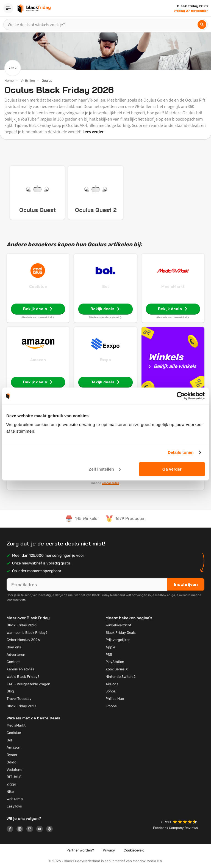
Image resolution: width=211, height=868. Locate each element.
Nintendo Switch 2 (121, 677)
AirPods (112, 684)
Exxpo (105, 360)
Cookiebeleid (134, 850)
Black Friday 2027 (21, 706)
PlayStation (115, 662)
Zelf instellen (105, 469)
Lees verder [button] (93, 132)
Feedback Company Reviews (175, 828)
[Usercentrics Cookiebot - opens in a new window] (181, 396)
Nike (10, 792)
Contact (13, 662)
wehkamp (15, 799)
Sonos (111, 691)
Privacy (109, 850)
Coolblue (38, 286)
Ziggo (11, 784)
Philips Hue (115, 699)
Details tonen (181, 452)
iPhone (111, 706)
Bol (105, 286)
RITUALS (14, 777)
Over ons (14, 647)
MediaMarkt (173, 286)
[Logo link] (12, 830)
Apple (110, 647)
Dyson (12, 755)
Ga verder (172, 469)
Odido (11, 762)
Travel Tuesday (19, 699)
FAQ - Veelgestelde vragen (28, 684)
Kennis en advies (20, 669)
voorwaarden (110, 483)
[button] (185, 822)
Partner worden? (80, 850)
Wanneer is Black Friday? (27, 633)
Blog (10, 691)
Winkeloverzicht (118, 625)
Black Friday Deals (121, 633)
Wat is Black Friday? (23, 677)
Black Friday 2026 (22, 625)
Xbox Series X (117, 669)
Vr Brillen (28, 81)
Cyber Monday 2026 (23, 640)
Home (9, 81)
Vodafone (14, 770)
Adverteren (16, 655)
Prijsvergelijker (118, 640)
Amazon (38, 360)
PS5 (109, 655)
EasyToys (14, 806)
